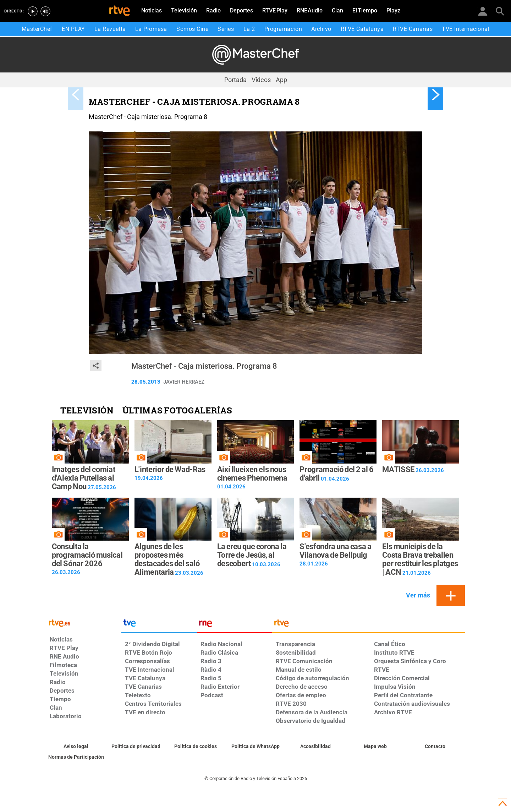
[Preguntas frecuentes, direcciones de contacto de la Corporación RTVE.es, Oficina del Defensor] (435, 747)
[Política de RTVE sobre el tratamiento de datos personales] (136, 747)
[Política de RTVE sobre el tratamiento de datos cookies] (196, 747)
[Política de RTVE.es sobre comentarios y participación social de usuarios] (76, 757)
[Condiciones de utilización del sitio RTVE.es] (76, 747)
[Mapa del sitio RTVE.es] (375, 747)
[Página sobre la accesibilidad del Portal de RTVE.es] (315, 747)
